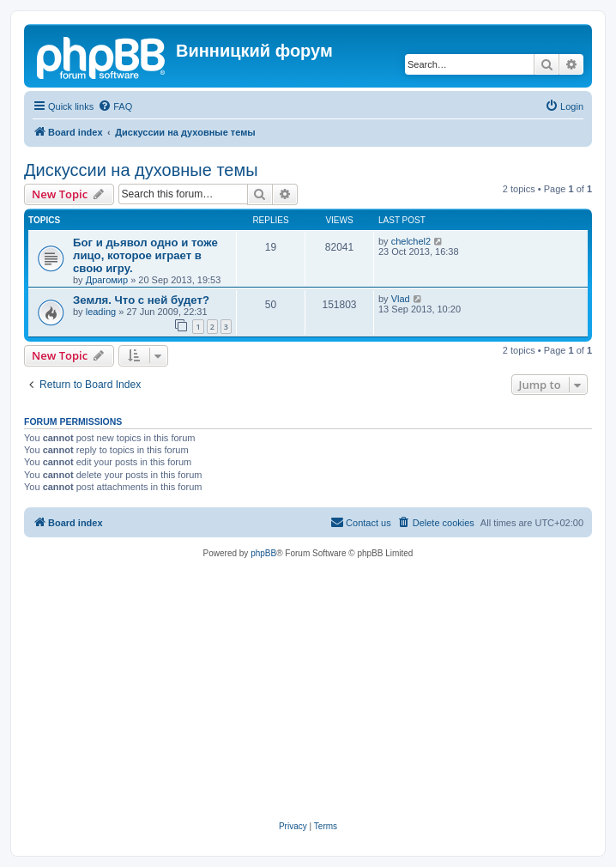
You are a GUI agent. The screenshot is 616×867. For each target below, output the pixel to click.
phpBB (263, 553)
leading (101, 312)
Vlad (401, 299)
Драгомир (107, 280)
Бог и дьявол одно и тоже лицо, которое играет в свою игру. (145, 255)
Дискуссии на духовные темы (141, 170)
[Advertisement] (308, 690)
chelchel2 (411, 241)
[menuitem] (115, 106)
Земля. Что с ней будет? (141, 300)
